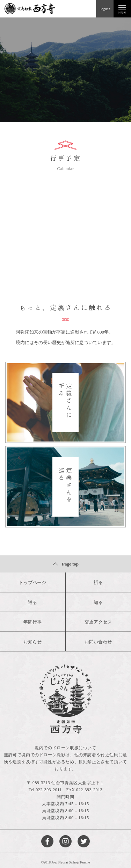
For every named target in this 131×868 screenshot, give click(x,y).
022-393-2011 (49, 790)
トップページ (32, 582)
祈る (98, 582)
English (105, 9)
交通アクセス (98, 622)
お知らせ (32, 642)
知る (98, 602)
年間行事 (32, 622)
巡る (32, 602)
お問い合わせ (98, 642)
